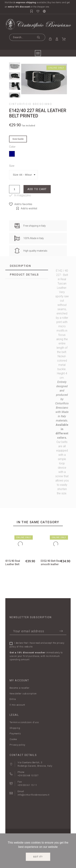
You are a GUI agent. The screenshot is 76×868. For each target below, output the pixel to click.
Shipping (15, 728)
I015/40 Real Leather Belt (13, 563)
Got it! (38, 857)
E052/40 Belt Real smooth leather (51, 563)
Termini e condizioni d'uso (24, 722)
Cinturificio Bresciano (31, 104)
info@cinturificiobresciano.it (34, 795)
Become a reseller (19, 688)
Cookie (13, 739)
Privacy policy (17, 745)
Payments (15, 734)
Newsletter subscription (23, 694)
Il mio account (17, 705)
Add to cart (37, 189)
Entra (13, 699)
